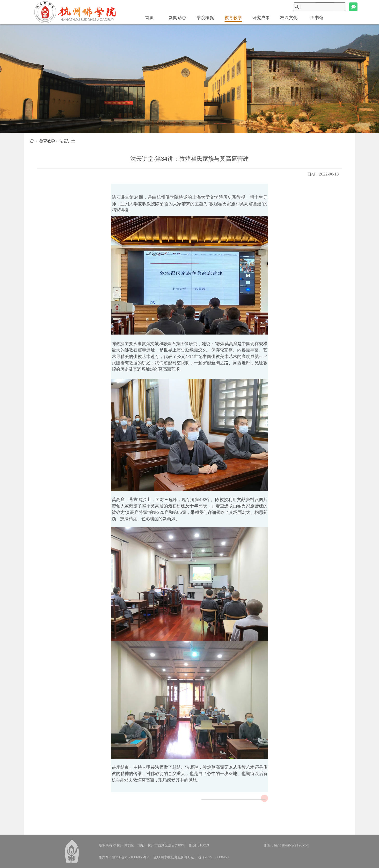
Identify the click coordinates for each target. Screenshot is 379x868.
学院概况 (205, 18)
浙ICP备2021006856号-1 (131, 857)
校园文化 (289, 18)
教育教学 (233, 18)
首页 (149, 18)
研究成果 (261, 18)
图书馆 (317, 18)
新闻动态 (177, 18)
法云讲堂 (67, 141)
